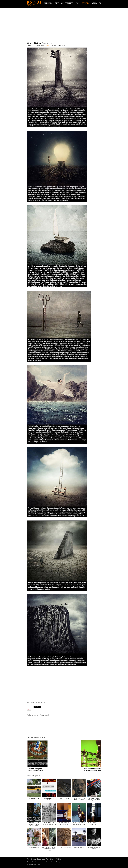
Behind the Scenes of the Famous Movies (92, 769)
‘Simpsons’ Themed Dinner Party (64, 823)
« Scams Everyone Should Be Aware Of (35, 769)
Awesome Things (34, 798)
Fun (77, 3)
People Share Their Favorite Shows (79, 799)
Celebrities (67, 3)
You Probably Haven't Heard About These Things (49, 849)
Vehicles (96, 3)
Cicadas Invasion (34, 847)
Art (57, 3)
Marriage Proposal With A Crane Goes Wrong (94, 799)
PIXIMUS (34, 2)
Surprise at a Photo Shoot (94, 848)
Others (86, 3)
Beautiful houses (79, 847)
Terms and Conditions (42, 862)
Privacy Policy (55, 862)
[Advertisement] (64, 25)
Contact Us (30, 862)
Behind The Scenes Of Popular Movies (79, 823)
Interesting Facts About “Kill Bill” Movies (49, 823)
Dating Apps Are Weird (49, 799)
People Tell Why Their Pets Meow (94, 823)
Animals (48, 3)
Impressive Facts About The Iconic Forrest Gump (34, 824)
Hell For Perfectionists (64, 847)
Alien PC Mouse (64, 798)
